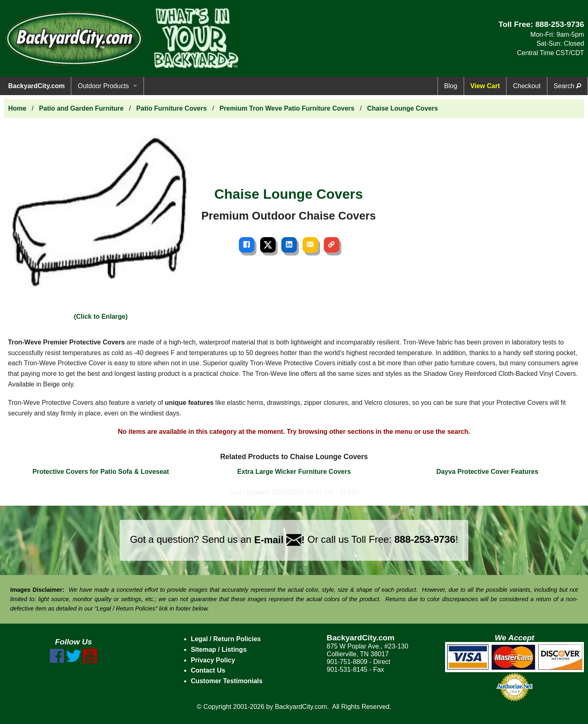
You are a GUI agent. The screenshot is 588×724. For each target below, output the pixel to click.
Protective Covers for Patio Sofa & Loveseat (101, 472)
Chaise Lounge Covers (402, 108)
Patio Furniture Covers (171, 108)
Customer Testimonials (227, 681)
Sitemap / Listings (219, 650)
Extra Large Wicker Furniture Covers (294, 472)
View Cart (485, 86)
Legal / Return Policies (226, 639)
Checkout (527, 86)
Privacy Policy (213, 660)
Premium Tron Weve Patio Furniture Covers (287, 108)
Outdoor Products (103, 86)
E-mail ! (279, 540)
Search (567, 86)
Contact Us (208, 670)
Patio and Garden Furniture (81, 108)
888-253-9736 (560, 24)
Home (17, 108)
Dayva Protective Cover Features (487, 472)
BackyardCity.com (36, 86)
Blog (451, 86)
